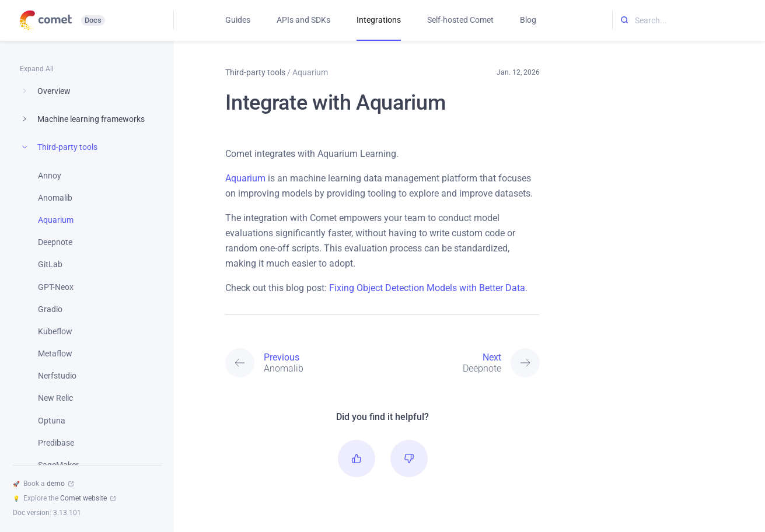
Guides (238, 20)
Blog (528, 20)
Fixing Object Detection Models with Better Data (427, 288)
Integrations (379, 20)
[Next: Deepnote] (461, 363)
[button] (357, 459)
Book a (43, 484)
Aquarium (245, 178)
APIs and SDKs (303, 20)
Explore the (64, 498)
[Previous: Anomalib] (304, 363)
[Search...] (689, 21)
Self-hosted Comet (460, 20)
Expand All (37, 69)
